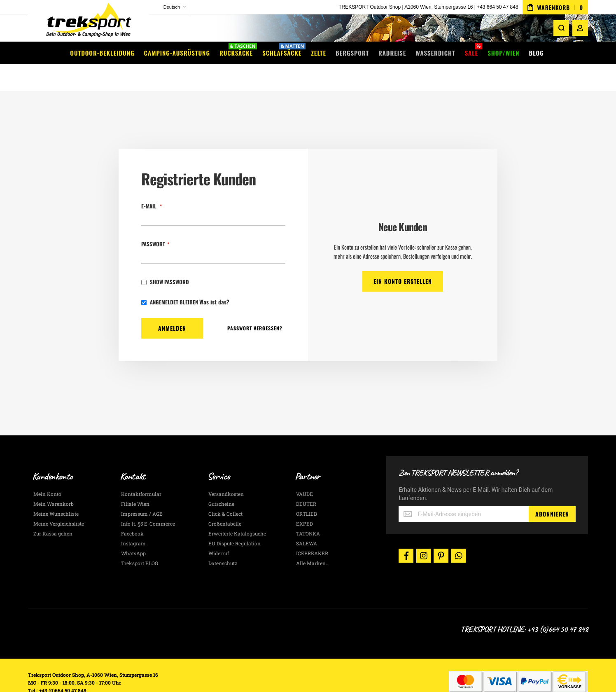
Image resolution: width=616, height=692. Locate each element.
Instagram (133, 520)
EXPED (304, 500)
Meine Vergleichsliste (59, 500)
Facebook (132, 510)
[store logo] (82, 22)
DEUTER (306, 480)
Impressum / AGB (142, 490)
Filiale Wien (135, 480)
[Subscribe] (552, 491)
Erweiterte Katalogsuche (237, 510)
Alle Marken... (313, 540)
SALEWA (307, 520)
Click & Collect (225, 490)
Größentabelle (225, 500)
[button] (156, 7)
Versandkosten (226, 470)
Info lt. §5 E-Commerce (148, 500)
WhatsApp (133, 530)
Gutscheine (221, 480)
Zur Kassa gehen (53, 510)
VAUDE (304, 470)
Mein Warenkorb (54, 480)
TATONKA (308, 510)
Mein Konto (47, 470)
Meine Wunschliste (56, 490)
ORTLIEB (307, 490)
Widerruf (219, 530)
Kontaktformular (141, 470)
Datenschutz (223, 540)
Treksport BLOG (140, 540)
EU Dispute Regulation (234, 520)
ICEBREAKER (312, 530)
